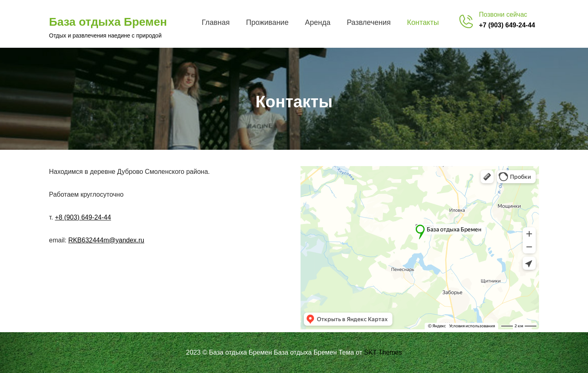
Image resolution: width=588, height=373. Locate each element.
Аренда (318, 22)
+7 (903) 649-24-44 (507, 25)
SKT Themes (383, 352)
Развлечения (369, 22)
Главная (216, 22)
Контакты (423, 22)
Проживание (267, 22)
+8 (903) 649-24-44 (83, 217)
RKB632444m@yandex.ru (106, 240)
